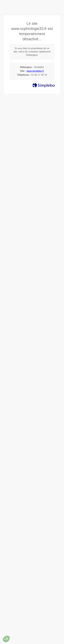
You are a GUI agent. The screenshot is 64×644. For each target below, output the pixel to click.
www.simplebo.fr (35, 71)
